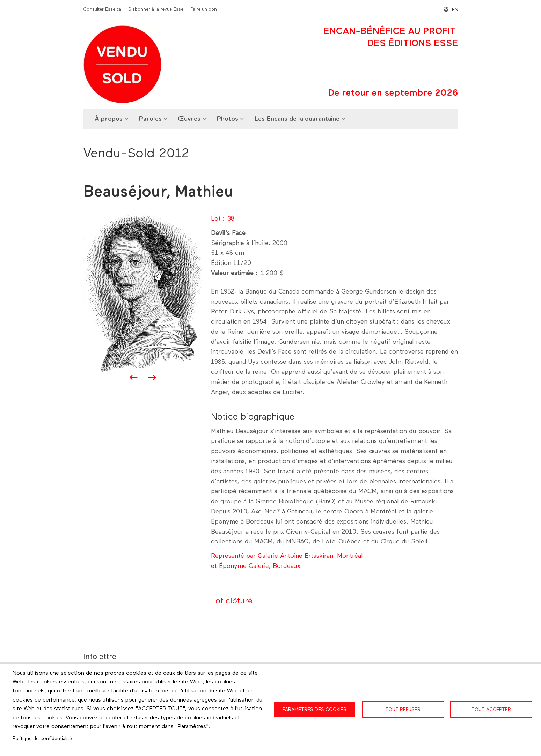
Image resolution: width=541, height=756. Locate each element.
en (455, 10)
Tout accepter (491, 710)
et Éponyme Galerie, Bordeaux (256, 566)
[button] (143, 293)
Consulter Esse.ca (102, 10)
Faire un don (204, 10)
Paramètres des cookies (315, 710)
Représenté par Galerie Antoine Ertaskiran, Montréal (287, 556)
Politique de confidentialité (42, 739)
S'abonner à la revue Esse (156, 10)
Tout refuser (403, 710)
